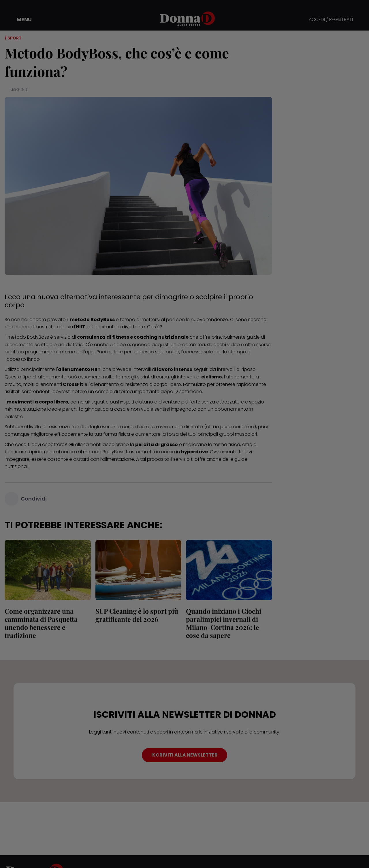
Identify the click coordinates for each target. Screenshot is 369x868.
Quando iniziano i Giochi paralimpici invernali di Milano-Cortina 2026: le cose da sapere (224, 623)
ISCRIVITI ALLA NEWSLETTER (184, 755)
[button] (20, 20)
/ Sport (13, 38)
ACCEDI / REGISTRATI (331, 20)
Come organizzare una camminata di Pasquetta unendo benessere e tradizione (41, 623)
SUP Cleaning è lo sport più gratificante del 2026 (137, 615)
